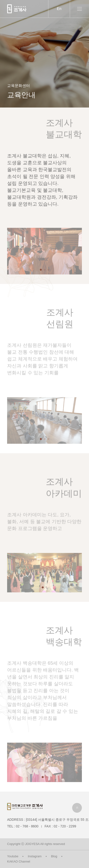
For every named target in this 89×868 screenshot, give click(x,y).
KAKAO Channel (19, 861)
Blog (54, 856)
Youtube (13, 856)
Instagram (35, 856)
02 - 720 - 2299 (65, 826)
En (59, 9)
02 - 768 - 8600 (27, 826)
